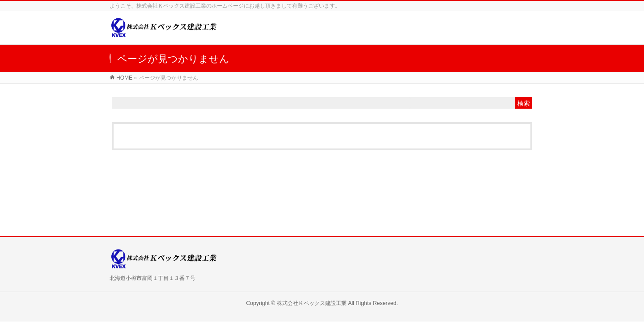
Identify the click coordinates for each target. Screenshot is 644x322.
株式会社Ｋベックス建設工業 (312, 303)
